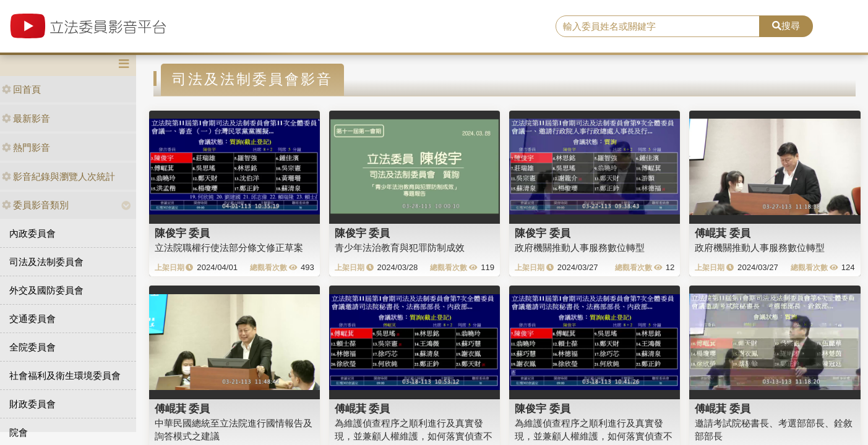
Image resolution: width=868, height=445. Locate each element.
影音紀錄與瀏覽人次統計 (58, 176)
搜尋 (786, 26)
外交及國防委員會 (46, 290)
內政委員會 (32, 233)
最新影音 (26, 118)
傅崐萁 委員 (723, 233)
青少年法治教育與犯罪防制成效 (400, 248)
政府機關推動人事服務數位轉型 (580, 248)
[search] (658, 27)
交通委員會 (32, 319)
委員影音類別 (35, 205)
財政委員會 (32, 404)
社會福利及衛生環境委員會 (65, 375)
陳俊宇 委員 (183, 233)
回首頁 (21, 89)
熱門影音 (26, 147)
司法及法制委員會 (46, 262)
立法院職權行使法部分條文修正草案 (229, 248)
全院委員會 (32, 347)
